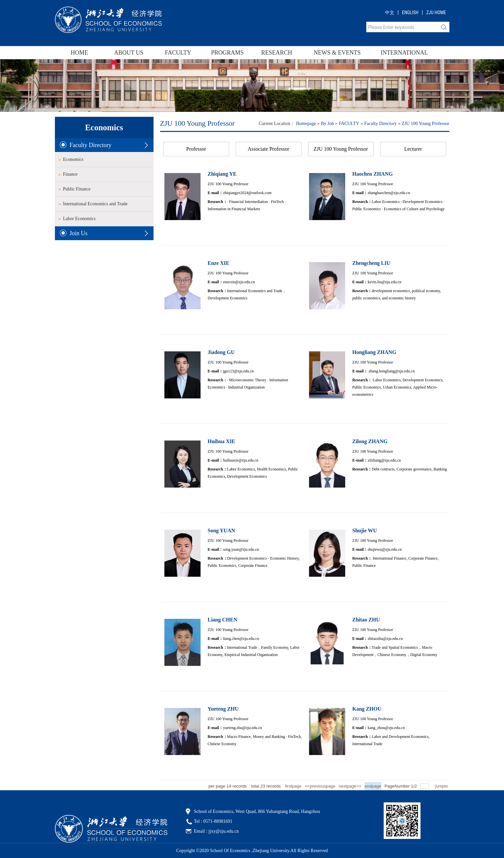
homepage (306, 124)
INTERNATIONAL (400, 53)
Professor (196, 149)
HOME (79, 53)
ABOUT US (129, 53)
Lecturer (413, 149)
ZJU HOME (436, 13)
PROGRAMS (227, 53)
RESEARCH (276, 53)
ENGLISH (410, 13)
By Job (327, 124)
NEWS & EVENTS (337, 53)
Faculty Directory (381, 124)
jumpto (442, 786)
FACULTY (178, 53)
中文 (390, 13)
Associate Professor (268, 149)
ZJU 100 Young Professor (426, 124)
